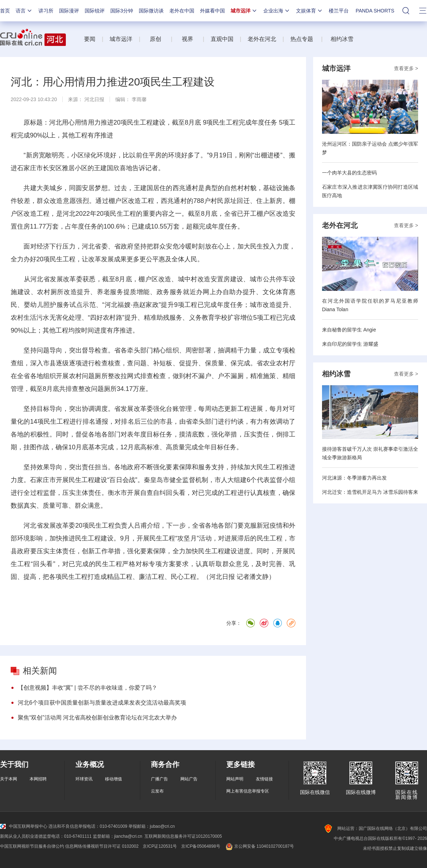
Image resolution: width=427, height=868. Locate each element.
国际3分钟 (122, 11)
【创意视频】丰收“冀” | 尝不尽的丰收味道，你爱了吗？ (88, 688)
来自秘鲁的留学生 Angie (349, 330)
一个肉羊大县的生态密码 (349, 173)
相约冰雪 (342, 39)
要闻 (90, 39)
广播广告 (159, 779)
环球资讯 (84, 779)
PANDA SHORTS (375, 11)
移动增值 (114, 779)
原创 (156, 39)
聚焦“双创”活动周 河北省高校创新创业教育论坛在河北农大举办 (97, 718)
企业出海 (277, 11)
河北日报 (94, 99)
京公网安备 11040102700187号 (259, 846)
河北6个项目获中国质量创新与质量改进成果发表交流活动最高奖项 (102, 703)
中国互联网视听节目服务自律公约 (32, 846)
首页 (5, 11)
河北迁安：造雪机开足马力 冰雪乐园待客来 (370, 492)
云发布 (157, 791)
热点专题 (302, 39)
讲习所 (46, 11)
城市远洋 (244, 11)
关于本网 (9, 779)
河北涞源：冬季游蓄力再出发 (354, 478)
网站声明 (235, 779)
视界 (188, 39)
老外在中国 (182, 11)
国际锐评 (95, 11)
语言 (24, 11)
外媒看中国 (212, 11)
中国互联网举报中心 (24, 826)
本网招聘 (38, 779)
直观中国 (222, 39)
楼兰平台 (339, 11)
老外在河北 (262, 39)
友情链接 (264, 779)
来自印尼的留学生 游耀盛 (350, 344)
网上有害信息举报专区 (248, 791)
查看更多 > (406, 68)
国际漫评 (69, 11)
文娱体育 (310, 11)
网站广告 (189, 779)
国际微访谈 (151, 11)
